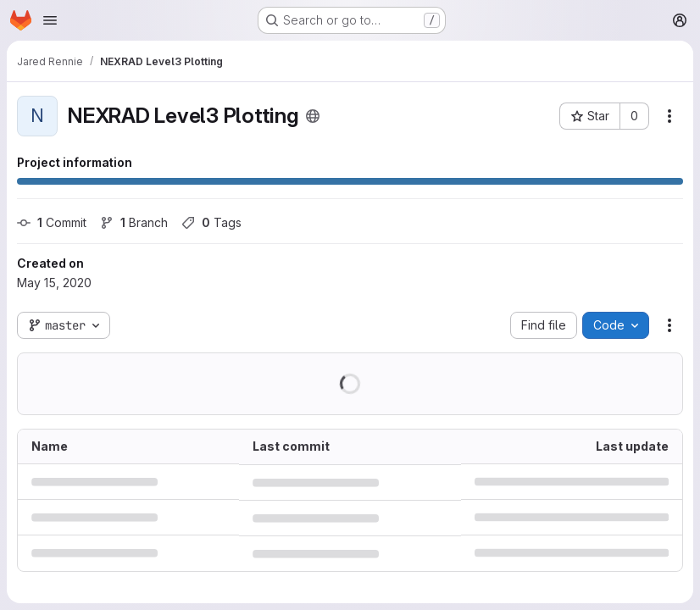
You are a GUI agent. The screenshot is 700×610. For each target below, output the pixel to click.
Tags (211, 222)
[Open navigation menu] (50, 20)
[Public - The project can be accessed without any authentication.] (313, 116)
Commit (52, 222)
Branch (134, 222)
